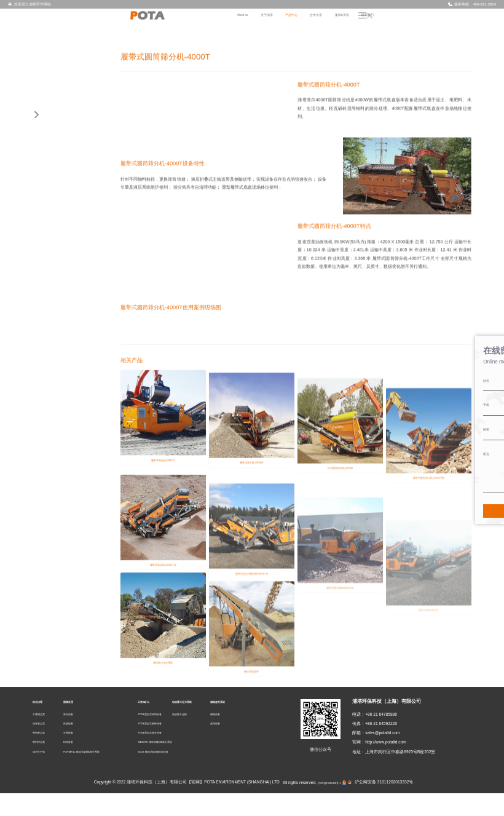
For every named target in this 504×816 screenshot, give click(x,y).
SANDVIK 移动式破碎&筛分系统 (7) (77, 301)
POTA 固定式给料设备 (168, 737)
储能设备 (274, 737)
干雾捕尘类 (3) (57, 131)
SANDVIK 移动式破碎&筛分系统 (177, 765)
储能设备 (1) (54, 355)
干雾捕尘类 (43, 737)
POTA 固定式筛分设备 (168, 756)
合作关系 (394, 21)
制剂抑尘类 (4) (57, 163)
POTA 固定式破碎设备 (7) (67, 280)
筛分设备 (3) (54, 195)
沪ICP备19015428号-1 (325, 805)
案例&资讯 (427, 21)
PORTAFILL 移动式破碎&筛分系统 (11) (76, 243)
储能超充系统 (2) (56, 344)
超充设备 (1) (54, 365)
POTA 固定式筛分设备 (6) (67, 291)
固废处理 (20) (53, 184)
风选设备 (81, 746)
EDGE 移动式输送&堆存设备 (174, 774)
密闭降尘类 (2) (57, 152)
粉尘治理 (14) (53, 120)
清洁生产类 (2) (57, 173)
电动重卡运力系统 (227, 725)
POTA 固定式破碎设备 (168, 746)
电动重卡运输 (221, 737)
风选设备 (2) (54, 205)
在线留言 (490, 414)
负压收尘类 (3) (57, 141)
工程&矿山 (159, 725)
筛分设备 (81, 737)
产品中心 (361, 21)
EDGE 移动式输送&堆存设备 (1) (73, 312)
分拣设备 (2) (54, 216)
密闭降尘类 (43, 756)
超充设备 (274, 746)
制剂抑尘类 (43, 765)
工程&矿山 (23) (54, 259)
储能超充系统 (280, 725)
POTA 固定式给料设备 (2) (67, 269)
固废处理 (82, 725)
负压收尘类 (43, 746)
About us (297, 21)
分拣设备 (81, 756)
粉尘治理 (42, 725)
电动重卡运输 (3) (59, 333)
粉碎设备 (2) (54, 227)
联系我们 (462, 21)
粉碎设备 (81, 765)
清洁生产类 (43, 774)
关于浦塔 (329, 21)
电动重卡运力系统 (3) (61, 323)
